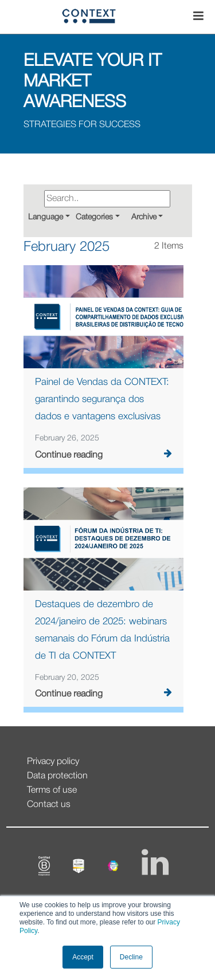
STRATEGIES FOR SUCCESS (82, 125)
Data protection (57, 776)
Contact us (49, 805)
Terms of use (52, 790)
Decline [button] (131, 957)
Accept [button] (83, 957)
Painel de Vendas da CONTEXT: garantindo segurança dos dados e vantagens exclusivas (102, 400)
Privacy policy (53, 762)
